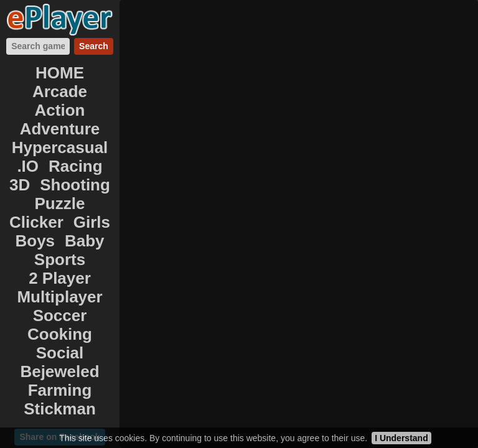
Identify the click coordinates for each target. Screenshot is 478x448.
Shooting (75, 185)
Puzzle (60, 203)
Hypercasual (60, 147)
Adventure (60, 129)
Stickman (60, 409)
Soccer (60, 315)
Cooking (60, 334)
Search (94, 46)
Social (60, 353)
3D (20, 185)
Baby (85, 241)
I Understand (401, 438)
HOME (60, 73)
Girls (92, 222)
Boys (35, 241)
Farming (60, 390)
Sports (60, 259)
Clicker (36, 222)
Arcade (60, 91)
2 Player (60, 278)
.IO (28, 166)
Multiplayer (59, 297)
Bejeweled (59, 371)
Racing (76, 166)
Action (60, 110)
